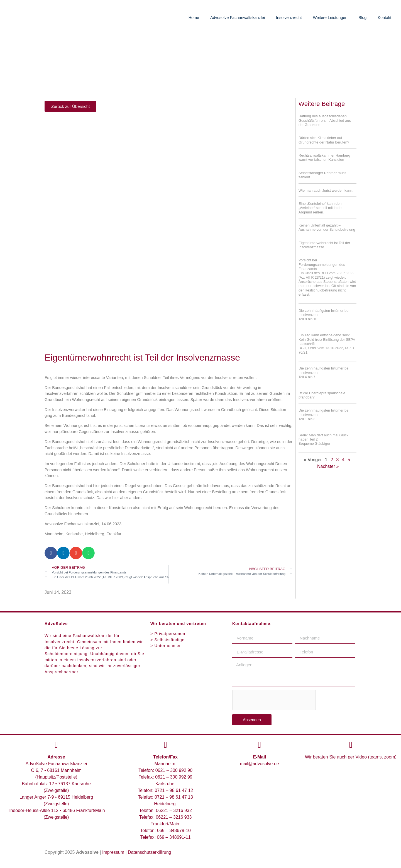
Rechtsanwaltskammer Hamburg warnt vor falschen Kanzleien (324, 157)
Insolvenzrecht (289, 18)
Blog (363, 18)
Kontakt (384, 18)
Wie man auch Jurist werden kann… (327, 190)
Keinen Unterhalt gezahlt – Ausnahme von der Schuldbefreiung (327, 227)
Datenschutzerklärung (150, 852)
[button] (51, 553)
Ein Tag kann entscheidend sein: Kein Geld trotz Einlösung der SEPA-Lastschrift (327, 339)
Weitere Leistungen (330, 18)
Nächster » (328, 466)
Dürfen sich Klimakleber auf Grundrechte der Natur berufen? (324, 140)
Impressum (113, 852)
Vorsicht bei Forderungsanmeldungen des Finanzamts (327, 277)
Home (194, 18)
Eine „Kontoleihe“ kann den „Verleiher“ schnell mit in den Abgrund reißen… (321, 208)
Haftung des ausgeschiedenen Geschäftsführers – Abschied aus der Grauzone (325, 120)
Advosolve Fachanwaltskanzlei (238, 18)
